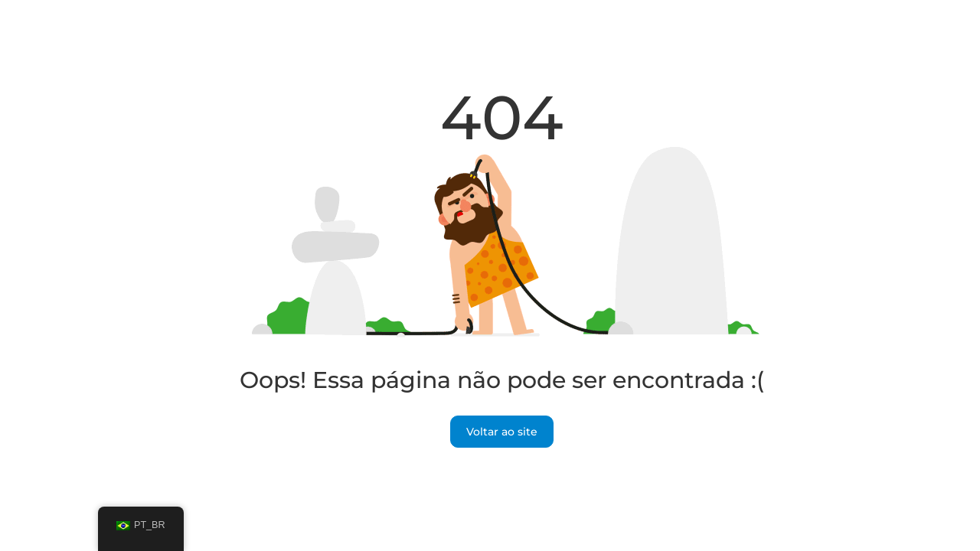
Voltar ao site (502, 432)
